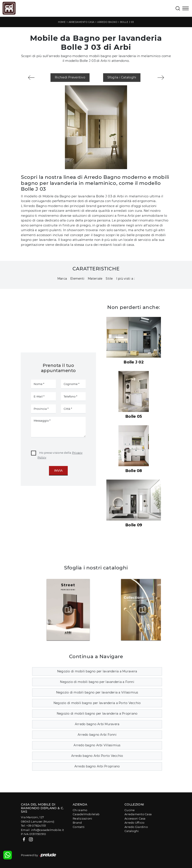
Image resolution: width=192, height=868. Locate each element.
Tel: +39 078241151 (34, 826)
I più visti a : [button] (126, 279)
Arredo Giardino (136, 827)
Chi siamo (80, 810)
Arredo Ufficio (135, 823)
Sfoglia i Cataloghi (122, 77)
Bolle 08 (134, 471)
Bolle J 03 (127, 22)
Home (62, 22)
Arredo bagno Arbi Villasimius (97, 745)
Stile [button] (109, 279)
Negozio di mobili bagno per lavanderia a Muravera (97, 671)
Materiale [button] (95, 279)
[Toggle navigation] (186, 9)
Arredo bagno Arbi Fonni (97, 735)
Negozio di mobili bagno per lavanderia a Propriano (97, 714)
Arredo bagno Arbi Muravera (97, 724)
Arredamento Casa (82, 22)
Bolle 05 (134, 416)
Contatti (79, 827)
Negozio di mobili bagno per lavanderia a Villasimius (97, 692)
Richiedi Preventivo (70, 77)
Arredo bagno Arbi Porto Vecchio (97, 756)
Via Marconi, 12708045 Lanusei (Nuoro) (38, 819)
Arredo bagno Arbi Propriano (97, 766)
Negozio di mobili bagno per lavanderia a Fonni (97, 682)
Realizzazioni (82, 818)
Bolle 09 (134, 525)
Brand (77, 823)
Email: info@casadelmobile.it (42, 830)
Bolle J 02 (134, 362)
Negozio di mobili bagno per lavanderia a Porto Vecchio (97, 703)
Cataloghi (132, 831)
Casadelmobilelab (86, 814)
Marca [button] (62, 279)
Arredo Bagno (107, 22)
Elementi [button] (77, 279)
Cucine (130, 810)
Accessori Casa (135, 818)
